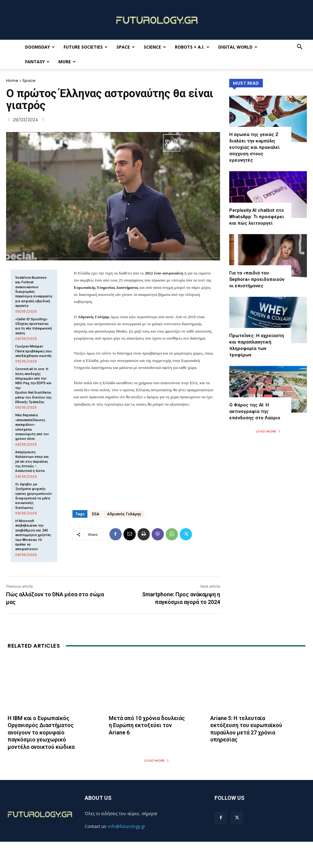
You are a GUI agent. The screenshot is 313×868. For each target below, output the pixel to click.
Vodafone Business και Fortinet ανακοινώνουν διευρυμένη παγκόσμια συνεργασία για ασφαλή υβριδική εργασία (34, 292)
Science (155, 47)
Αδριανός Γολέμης (124, 514)
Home (12, 81)
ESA (96, 514)
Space (126, 47)
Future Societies (86, 47)
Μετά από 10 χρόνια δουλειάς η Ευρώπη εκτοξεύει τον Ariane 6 (147, 725)
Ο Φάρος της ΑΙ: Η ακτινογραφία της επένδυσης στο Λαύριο (255, 411)
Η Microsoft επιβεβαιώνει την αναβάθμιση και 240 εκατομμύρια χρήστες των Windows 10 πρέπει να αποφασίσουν (33, 535)
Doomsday (40, 47)
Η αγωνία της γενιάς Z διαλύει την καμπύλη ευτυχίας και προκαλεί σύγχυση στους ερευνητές (254, 147)
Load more (268, 431)
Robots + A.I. (192, 47)
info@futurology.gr (127, 826)
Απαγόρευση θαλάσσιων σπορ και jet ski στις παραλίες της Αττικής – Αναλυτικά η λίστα (32, 462)
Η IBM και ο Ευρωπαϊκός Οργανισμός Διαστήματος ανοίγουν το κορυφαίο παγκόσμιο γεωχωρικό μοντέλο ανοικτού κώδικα (41, 732)
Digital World (238, 47)
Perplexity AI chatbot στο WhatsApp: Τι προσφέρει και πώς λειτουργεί (257, 217)
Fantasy (37, 62)
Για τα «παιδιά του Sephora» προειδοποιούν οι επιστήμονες (257, 279)
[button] (300, 48)
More (67, 62)
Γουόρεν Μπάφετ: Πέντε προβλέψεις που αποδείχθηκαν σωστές (34, 351)
